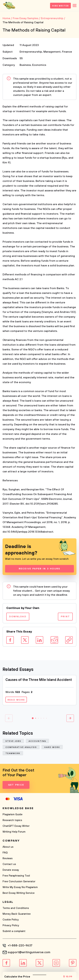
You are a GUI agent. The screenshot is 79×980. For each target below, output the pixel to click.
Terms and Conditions (16, 908)
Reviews (8, 858)
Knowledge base (18, 808)
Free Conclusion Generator (19, 882)
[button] (33, 718)
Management (52, 52)
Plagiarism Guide (13, 814)
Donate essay (11, 870)
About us (8, 847)
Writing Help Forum (14, 832)
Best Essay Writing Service (19, 893)
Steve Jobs (13, 741)
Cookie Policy (11, 920)
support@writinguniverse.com (29, 952)
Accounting (37, 741)
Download (18, 617)
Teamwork (13, 753)
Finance (67, 52)
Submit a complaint (14, 931)
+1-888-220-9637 (20, 946)
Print (65, 617)
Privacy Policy (11, 925)
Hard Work (52, 747)
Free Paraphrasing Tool (16, 876)
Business (25, 65)
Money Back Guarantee (17, 914)
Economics (39, 65)
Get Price (16, 785)
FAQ (5, 853)
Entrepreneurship (31, 52)
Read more (16, 700)
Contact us (9, 864)
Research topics (12, 820)
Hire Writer (60, 6)
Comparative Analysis (21, 747)
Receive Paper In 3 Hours (40, 569)
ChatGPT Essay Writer (16, 826)
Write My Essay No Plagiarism (20, 887)
